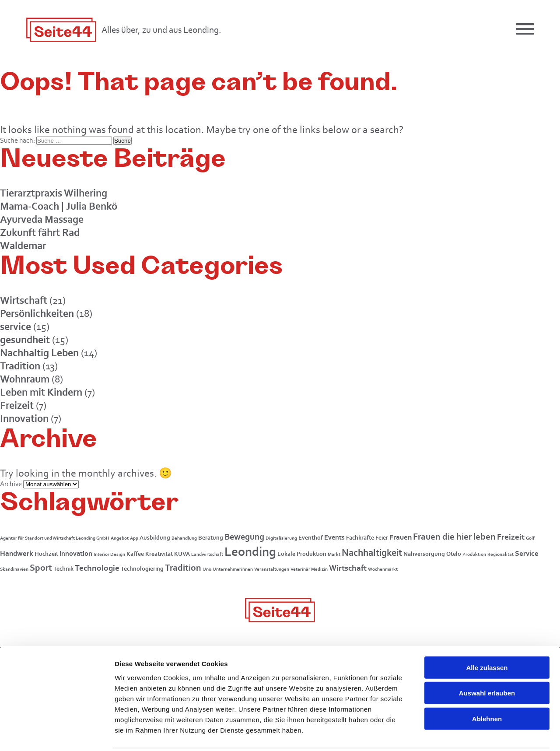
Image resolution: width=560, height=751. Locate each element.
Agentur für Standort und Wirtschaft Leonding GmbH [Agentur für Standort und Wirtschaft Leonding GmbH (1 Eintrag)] (55, 538)
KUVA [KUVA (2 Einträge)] (182, 554)
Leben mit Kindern (41, 392)
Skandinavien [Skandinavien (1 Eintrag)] (14, 569)
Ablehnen (487, 687)
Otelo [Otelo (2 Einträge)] (454, 554)
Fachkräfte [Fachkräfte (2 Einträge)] (360, 538)
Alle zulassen (487, 636)
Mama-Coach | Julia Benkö (59, 206)
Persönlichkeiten (37, 313)
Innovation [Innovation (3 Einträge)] (76, 553)
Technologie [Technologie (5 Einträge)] (97, 568)
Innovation (24, 418)
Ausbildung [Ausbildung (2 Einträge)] (155, 538)
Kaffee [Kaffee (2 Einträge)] (135, 554)
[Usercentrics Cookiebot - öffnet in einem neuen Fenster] (57, 734)
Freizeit (17, 405)
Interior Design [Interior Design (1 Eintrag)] (109, 554)
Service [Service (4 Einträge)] (527, 553)
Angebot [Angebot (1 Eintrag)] (120, 538)
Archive (11, 484)
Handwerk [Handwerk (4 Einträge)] (17, 553)
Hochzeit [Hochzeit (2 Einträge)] (46, 554)
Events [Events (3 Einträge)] (334, 537)
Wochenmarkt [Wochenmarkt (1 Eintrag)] (383, 569)
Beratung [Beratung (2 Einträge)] (211, 538)
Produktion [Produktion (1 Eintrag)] (474, 554)
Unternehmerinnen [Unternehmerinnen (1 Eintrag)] (233, 569)
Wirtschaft (24, 300)
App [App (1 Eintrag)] (134, 538)
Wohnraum (25, 379)
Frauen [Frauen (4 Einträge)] (401, 537)
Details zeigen (465, 734)
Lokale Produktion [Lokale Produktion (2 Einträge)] (302, 554)
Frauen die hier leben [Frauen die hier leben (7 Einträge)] (454, 536)
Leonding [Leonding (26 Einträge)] (250, 551)
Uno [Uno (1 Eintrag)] (207, 569)
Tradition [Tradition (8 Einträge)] (183, 568)
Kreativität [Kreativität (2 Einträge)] (159, 554)
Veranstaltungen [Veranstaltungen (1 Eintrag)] (272, 569)
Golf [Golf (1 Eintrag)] (530, 538)
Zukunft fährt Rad (40, 232)
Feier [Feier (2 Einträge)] (382, 538)
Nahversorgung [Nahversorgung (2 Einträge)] (424, 554)
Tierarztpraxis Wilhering (54, 193)
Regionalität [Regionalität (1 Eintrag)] (500, 554)
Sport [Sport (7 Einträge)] (41, 567)
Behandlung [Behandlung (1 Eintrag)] (184, 538)
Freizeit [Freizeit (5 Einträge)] (511, 537)
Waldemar (23, 245)
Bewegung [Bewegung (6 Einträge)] (244, 537)
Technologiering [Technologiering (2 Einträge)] (142, 569)
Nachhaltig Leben (39, 353)
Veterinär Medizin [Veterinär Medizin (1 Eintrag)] (309, 569)
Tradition (20, 366)
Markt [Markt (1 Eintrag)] (334, 554)
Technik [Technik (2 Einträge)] (63, 569)
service (16, 326)
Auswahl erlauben (487, 662)
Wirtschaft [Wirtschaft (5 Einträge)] (348, 568)
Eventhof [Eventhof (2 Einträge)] (311, 538)
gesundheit (25, 339)
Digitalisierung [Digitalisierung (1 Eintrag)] (281, 538)
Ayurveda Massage (42, 219)
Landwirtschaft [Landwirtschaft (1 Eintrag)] (207, 554)
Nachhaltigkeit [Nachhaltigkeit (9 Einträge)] (372, 553)
